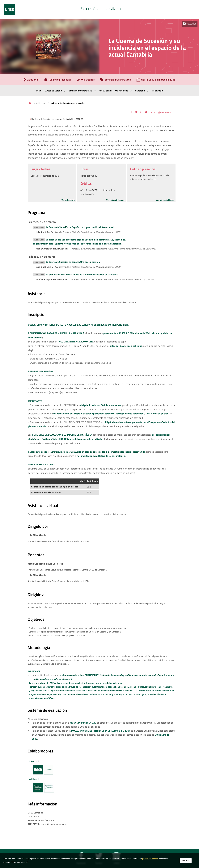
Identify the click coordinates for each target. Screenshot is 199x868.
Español (192, 24)
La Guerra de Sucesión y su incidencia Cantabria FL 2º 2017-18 (58, 119)
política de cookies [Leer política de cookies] (150, 859)
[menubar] (99, 91)
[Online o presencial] (57, 81)
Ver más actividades (115, 200)
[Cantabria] (31, 81)
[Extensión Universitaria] (116, 81)
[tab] (99, 9)
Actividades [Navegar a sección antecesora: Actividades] (41, 103)
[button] (132, 112)
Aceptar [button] (186, 860)
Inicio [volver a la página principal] (30, 103)
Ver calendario (68, 200)
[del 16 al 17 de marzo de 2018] (156, 81)
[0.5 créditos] (85, 81)
